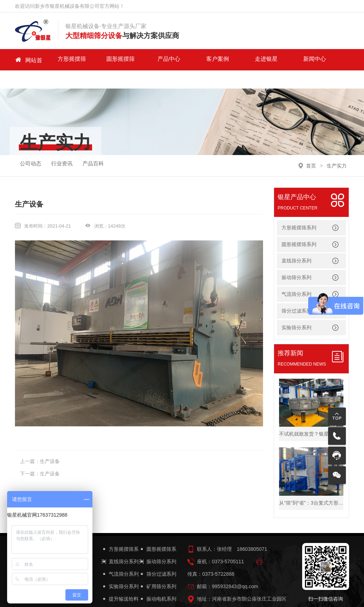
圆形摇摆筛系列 (299, 226)
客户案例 (180, 60)
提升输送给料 (120, 581)
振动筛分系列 (296, 259)
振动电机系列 (158, 581)
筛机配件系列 (120, 593)
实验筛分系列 (120, 568)
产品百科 (93, 147)
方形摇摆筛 (66, 60)
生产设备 (50, 443)
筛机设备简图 (158, 593)
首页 (311, 147)
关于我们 (294, 60)
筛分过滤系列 (158, 556)
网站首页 (28, 60)
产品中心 (142, 60)
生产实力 (337, 147)
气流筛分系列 (296, 276)
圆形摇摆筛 (105, 60)
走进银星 (218, 60)
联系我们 (332, 60)
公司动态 (31, 147)
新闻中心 (256, 60)
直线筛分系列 (296, 243)
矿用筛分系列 (158, 568)
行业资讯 (62, 147)
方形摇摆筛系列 (299, 209)
